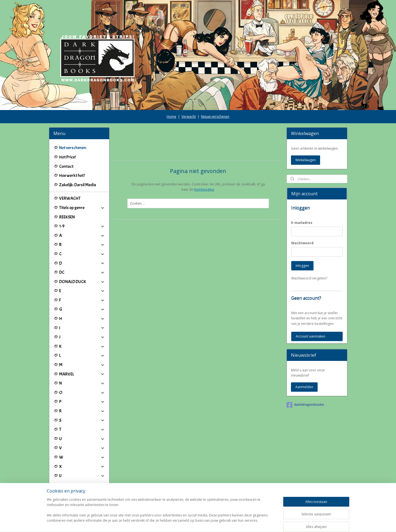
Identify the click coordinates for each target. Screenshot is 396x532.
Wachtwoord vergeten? (309, 278)
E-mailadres (302, 223)
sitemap (181, 522)
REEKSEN (67, 217)
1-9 (82, 226)
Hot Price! (68, 157)
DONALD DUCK (82, 282)
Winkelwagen (306, 160)
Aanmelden (304, 387)
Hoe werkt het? (72, 175)
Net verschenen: (73, 148)
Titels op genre (82, 208)
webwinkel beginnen (214, 522)
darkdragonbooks (305, 405)
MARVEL (82, 374)
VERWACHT (70, 198)
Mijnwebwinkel (262, 522)
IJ (82, 476)
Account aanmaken (310, 336)
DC (82, 272)
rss (193, 522)
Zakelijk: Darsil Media (78, 185)
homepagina (204, 189)
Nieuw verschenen (215, 116)
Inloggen (302, 266)
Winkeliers (82, 498)
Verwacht (189, 116)
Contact (66, 166)
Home (171, 116)
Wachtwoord (302, 243)
